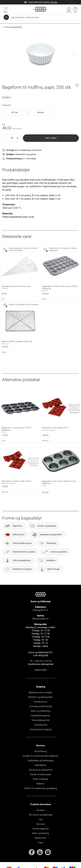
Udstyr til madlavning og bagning (40, 788)
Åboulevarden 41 (40, 619)
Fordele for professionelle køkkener (40, 756)
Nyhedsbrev (41, 765)
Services (40, 824)
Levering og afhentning (40, 706)
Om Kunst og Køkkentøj (41, 815)
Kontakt (41, 810)
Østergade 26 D (41, 610)
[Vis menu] (6, 10)
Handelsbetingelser (40, 716)
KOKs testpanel (41, 779)
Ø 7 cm (15, 112)
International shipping (41, 729)
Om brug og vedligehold (40, 770)
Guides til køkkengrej (40, 774)
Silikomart (45, 441)
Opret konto (40, 838)
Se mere (54, 2)
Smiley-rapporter (41, 829)
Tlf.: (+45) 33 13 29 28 (40, 661)
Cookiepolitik (41, 725)
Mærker (41, 784)
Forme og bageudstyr (13, 27)
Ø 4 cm (41, 112)
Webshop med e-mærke (41, 692)
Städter (7, 97)
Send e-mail (41, 670)
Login (40, 843)
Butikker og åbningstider (41, 697)
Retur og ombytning (41, 711)
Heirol (4, 441)
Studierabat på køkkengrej (41, 761)
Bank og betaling (40, 833)
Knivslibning (41, 751)
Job (40, 819)
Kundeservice (40, 702)
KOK (3, 299)
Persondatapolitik (41, 720)
